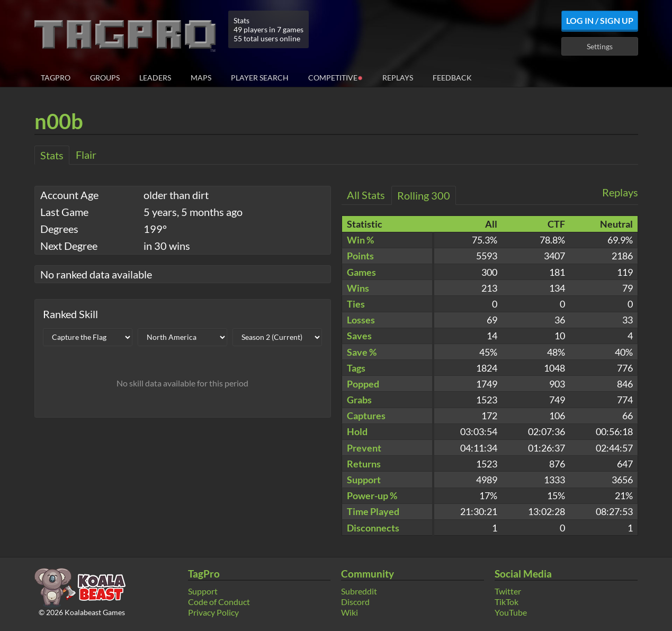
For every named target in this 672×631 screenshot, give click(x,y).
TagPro (56, 78)
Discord (355, 602)
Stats (52, 155)
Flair (86, 155)
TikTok (507, 602)
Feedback (452, 78)
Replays (398, 78)
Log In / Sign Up (600, 20)
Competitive (335, 77)
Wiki (350, 612)
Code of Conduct (219, 602)
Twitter (508, 591)
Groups (105, 78)
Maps (201, 78)
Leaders (155, 78)
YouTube (511, 612)
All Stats (366, 195)
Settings (600, 46)
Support (203, 591)
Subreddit (359, 591)
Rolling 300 (424, 195)
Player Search (260, 78)
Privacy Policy (213, 612)
